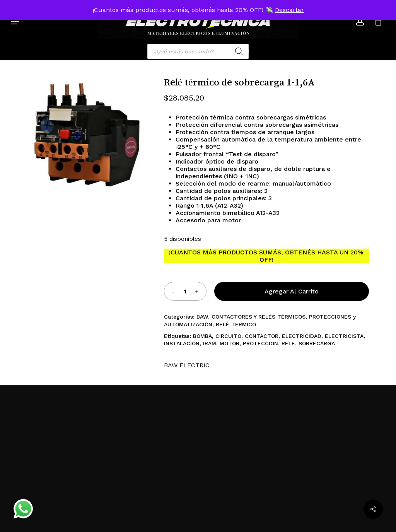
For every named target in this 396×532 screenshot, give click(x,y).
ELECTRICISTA (344, 336)
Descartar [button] (289, 10)
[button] (15, 21)
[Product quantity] (185, 291)
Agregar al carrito (292, 291)
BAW (202, 317)
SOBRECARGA (317, 343)
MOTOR (230, 343)
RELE (288, 343)
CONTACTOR (262, 336)
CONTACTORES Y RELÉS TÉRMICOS (259, 317)
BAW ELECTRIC (187, 365)
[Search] (239, 51)
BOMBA (202, 336)
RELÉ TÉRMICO (236, 324)
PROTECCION (260, 343)
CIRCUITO (228, 336)
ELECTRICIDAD (302, 336)
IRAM (210, 343)
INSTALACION (182, 343)
